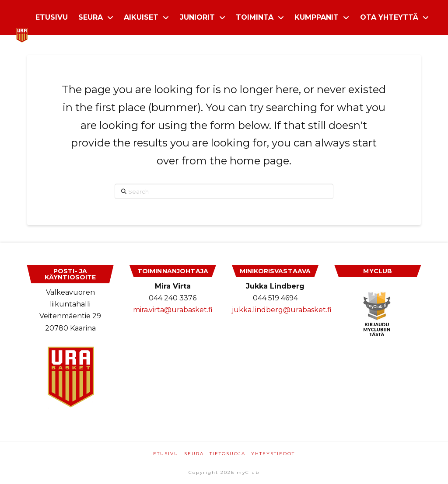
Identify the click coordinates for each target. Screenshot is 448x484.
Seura (194, 454)
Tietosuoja (227, 454)
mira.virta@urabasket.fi (173, 310)
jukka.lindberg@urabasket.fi (282, 310)
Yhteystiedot (273, 454)
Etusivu (166, 454)
